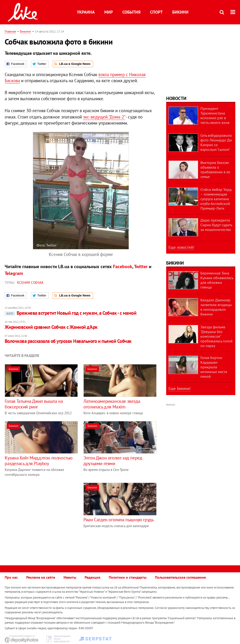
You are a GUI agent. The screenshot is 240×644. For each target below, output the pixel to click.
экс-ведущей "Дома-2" (104, 117)
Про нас (11, 577)
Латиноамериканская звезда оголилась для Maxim (112, 404)
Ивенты (70, 577)
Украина (86, 12)
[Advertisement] (44, 515)
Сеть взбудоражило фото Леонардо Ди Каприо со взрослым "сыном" (216, 142)
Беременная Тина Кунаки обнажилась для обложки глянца (217, 280)
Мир (109, 12)
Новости (176, 98)
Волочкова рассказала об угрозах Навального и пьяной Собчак (68, 341)
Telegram (14, 273)
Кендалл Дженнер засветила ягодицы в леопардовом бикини (216, 307)
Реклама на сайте (41, 577)
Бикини (180, 12)
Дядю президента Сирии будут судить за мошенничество (216, 225)
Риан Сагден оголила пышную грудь (118, 520)
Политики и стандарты (128, 577)
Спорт (156, 12)
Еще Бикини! (180, 389)
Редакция (92, 577)
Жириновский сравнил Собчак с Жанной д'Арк (51, 327)
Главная (10, 31)
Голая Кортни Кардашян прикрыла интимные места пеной (214, 367)
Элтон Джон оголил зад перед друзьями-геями (113, 461)
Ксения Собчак (30, 283)
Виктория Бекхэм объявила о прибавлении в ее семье (215, 170)
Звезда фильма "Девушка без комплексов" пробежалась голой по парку (216, 336)
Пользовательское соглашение (180, 577)
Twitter (141, 266)
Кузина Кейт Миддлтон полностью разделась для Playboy (39, 461)
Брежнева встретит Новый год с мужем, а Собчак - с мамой (70, 313)
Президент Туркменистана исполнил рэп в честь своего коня (215, 115)
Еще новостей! (181, 247)
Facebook (123, 266)
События (131, 12)
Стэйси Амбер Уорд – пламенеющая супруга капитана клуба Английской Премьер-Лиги (216, 199)
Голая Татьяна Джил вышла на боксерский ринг (34, 404)
